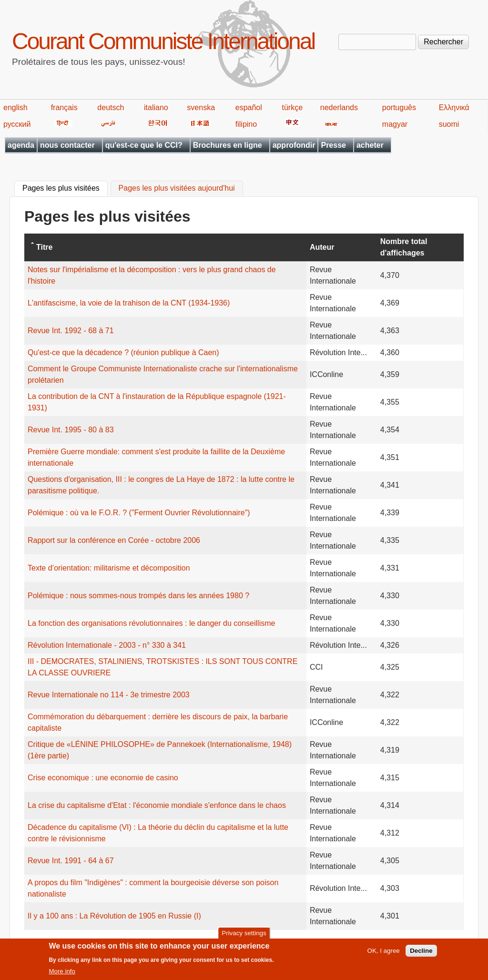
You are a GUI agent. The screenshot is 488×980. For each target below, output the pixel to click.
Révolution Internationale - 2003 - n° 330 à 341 (107, 645)
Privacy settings (244, 936)
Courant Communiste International (163, 41)
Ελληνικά (454, 107)
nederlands (339, 107)
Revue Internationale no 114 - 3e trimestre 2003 (109, 695)
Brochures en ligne (228, 145)
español (249, 107)
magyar (395, 124)
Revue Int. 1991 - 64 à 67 (71, 861)
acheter (370, 145)
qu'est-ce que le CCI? (144, 145)
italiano (156, 107)
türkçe (292, 107)
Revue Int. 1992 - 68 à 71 (71, 331)
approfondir (294, 145)
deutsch (111, 107)
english (15, 107)
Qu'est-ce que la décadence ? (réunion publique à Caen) (123, 352)
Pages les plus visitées (65, 187)
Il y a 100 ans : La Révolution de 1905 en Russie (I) (114, 916)
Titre (44, 247)
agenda (21, 145)
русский (17, 124)
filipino (246, 124)
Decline (421, 954)
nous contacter (67, 145)
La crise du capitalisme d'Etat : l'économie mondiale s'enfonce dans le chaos (157, 805)
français (64, 107)
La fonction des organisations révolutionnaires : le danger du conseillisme (151, 623)
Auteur (322, 247)
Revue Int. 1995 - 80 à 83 (71, 430)
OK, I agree (384, 954)
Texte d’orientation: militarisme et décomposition (109, 568)
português (399, 107)
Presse (333, 145)
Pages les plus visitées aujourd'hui (177, 189)
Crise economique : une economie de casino (103, 778)
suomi (449, 124)
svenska (201, 107)
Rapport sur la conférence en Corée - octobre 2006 (114, 540)
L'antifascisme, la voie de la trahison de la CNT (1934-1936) (129, 303)
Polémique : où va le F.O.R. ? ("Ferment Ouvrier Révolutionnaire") (139, 513)
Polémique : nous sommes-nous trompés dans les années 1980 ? (138, 596)
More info (62, 975)
